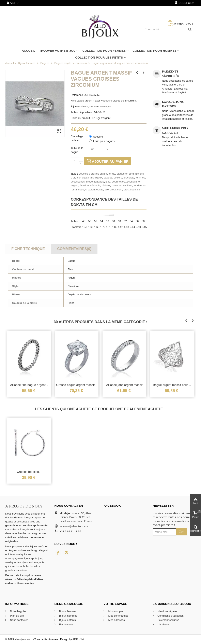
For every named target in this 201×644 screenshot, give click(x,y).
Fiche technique (28, 249)
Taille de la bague (77, 150)
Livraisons (163, 624)
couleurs (117, 185)
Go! (182, 532)
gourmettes (118, 182)
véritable (95, 185)
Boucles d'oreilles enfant (93, 174)
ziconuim (132, 182)
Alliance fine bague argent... (29, 385)
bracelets (129, 178)
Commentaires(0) (74, 249)
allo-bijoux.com (113, 190)
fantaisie (99, 182)
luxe (108, 182)
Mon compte (115, 611)
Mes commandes (118, 616)
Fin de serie (66, 624)
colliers (118, 178)
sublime (128, 185)
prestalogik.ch (132, 190)
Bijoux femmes (68, 611)
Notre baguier (18, 611)
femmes (140, 178)
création (90, 190)
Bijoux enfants (67, 620)
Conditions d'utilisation (170, 616)
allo (78, 178)
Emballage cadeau (77, 138)
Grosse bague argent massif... (77, 385)
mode (89, 182)
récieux (106, 185)
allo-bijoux (96, 178)
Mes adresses (116, 620)
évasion (84, 185)
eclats (100, 190)
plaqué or (122, 174)
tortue (112, 174)
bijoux (86, 178)
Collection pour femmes (104, 51)
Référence (77, 95)
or (140, 182)
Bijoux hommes (68, 616)
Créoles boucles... (29, 472)
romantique (77, 190)
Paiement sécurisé (168, 620)
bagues (108, 178)
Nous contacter (19, 620)
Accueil (28, 51)
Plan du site (17, 616)
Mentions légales (167, 611)
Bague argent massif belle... (172, 385)
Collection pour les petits (99, 57)
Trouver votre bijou (57, 51)
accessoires (78, 182)
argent (74, 185)
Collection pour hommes (154, 51)
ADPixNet (78, 639)
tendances (140, 185)
